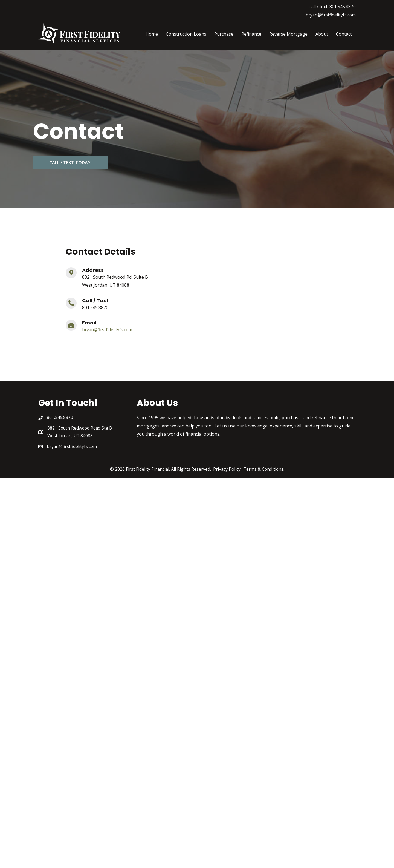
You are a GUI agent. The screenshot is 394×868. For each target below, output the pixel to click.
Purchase (224, 34)
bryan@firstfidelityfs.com (330, 15)
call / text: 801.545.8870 (332, 7)
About (322, 34)
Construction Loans (186, 34)
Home (152, 34)
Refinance (251, 34)
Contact (344, 34)
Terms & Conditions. (264, 470)
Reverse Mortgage (288, 34)
